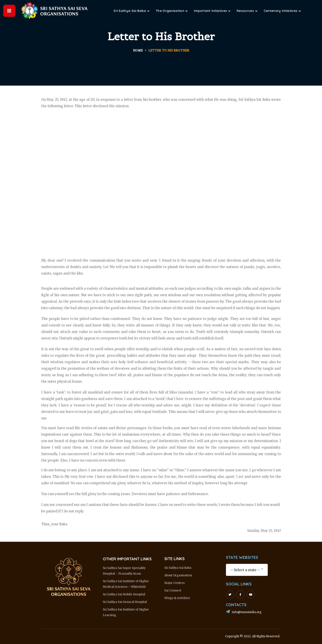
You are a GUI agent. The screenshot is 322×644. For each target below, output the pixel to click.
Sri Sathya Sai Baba (178, 568)
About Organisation (178, 575)
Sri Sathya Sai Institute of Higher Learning (126, 612)
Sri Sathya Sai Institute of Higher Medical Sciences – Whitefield (126, 584)
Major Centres (174, 583)
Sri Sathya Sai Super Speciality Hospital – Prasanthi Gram (124, 571)
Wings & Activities (177, 598)
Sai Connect (173, 590)
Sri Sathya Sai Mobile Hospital (124, 594)
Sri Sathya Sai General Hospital (125, 602)
